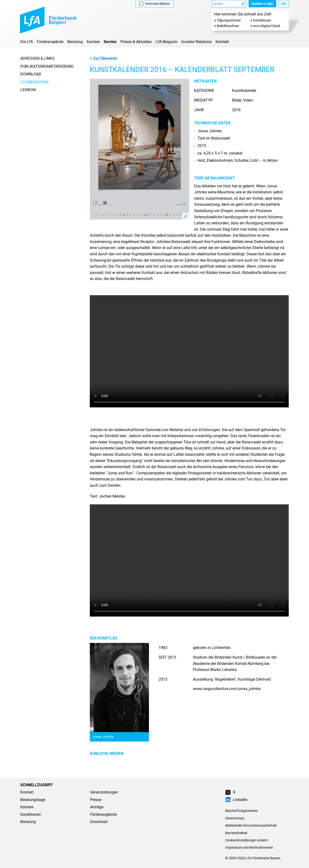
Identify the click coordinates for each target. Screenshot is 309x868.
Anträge (97, 807)
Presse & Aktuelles (136, 42)
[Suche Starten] (243, 4)
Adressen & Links (37, 58)
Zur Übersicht (103, 58)
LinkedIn (236, 800)
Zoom (186, 216)
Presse (96, 800)
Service (110, 42)
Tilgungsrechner (229, 20)
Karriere (93, 42)
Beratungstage (33, 800)
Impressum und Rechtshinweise (249, 847)
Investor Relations (197, 42)
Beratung (75, 42)
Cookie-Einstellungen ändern (246, 840)
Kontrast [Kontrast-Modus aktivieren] (154, 4)
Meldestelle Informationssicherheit (251, 825)
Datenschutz (235, 818)
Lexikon (28, 90)
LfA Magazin (166, 42)
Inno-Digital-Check (267, 26)
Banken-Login (262, 4)
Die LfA (27, 42)
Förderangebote (50, 42)
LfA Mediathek (35, 82)
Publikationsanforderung (47, 66)
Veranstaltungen (104, 792)
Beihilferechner (228, 26)
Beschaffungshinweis (241, 811)
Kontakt (222, 42)
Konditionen (262, 20)
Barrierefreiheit (236, 833)
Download (31, 74)
